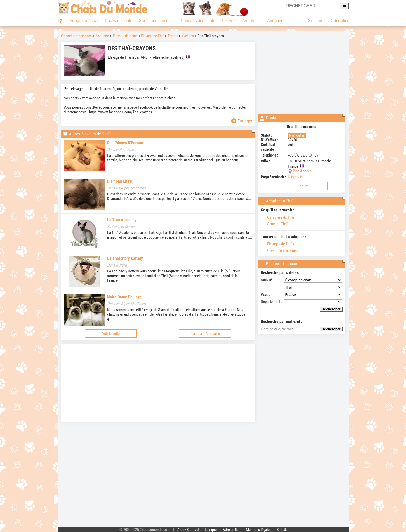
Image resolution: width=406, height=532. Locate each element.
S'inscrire (316, 21)
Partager (242, 121)
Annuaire (275, 21)
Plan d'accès (302, 171)
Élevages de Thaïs (277, 244)
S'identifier (339, 21)
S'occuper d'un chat (157, 21)
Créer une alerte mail (280, 250)
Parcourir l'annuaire (205, 334)
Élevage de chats (125, 36)
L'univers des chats (198, 21)
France (173, 36)
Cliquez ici (296, 177)
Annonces (251, 21)
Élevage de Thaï (153, 36)
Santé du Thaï (274, 224)
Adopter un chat (84, 21)
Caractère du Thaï (277, 217)
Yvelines (188, 36)
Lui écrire (302, 186)
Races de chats (119, 21)
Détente (229, 21)
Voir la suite (111, 334)
